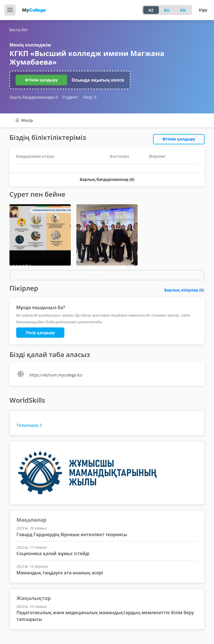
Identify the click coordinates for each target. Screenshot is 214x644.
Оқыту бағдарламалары (34, 97)
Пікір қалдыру (40, 333)
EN (183, 10)
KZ (151, 10)
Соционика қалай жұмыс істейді (53, 553)
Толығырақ (29, 425)
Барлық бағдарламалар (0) (107, 179)
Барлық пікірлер (184, 290)
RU (167, 10)
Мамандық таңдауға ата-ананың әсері (60, 573)
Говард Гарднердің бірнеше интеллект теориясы (72, 534)
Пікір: (89, 97)
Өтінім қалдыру (41, 80)
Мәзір (24, 120)
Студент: (70, 97)
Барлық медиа (106, 275)
